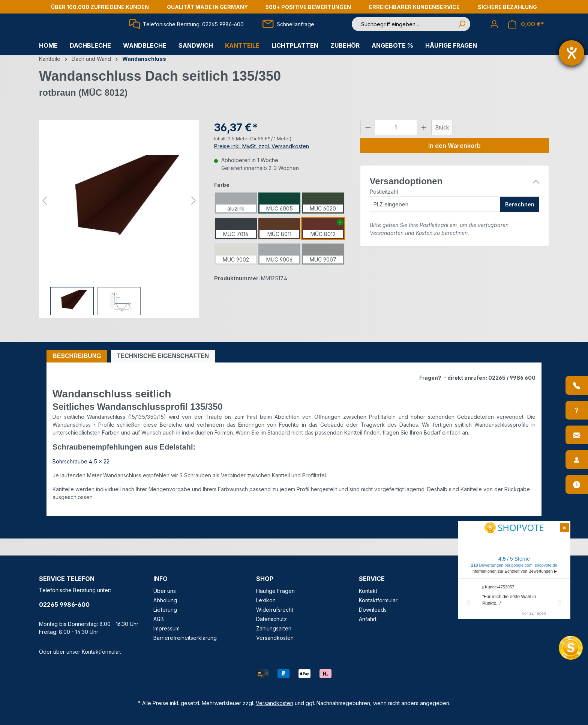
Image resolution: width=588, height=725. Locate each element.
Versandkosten (275, 638)
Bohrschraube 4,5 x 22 (81, 478)
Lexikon (266, 600)
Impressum (166, 628)
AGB (159, 619)
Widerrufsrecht (275, 610)
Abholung (165, 600)
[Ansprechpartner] (577, 460)
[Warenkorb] (526, 32)
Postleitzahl (384, 208)
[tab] (77, 373)
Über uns (165, 591)
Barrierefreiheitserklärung (185, 638)
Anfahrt (368, 619)
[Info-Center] (577, 410)
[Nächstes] (193, 217)
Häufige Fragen (275, 591)
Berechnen (520, 221)
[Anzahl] (396, 144)
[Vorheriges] (45, 217)
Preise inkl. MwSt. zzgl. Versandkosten (262, 163)
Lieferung (165, 610)
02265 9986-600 (64, 605)
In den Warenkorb (454, 162)
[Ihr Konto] (494, 32)
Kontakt (368, 591)
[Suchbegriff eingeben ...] (404, 33)
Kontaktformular (101, 652)
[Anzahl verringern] (368, 144)
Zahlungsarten (274, 628)
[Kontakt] (577, 435)
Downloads (373, 610)
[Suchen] (462, 33)
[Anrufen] (577, 385)
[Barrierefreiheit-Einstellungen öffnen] (571, 53)
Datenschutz (271, 619)
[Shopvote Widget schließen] (564, 527)
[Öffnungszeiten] (577, 484)
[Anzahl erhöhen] (424, 144)
